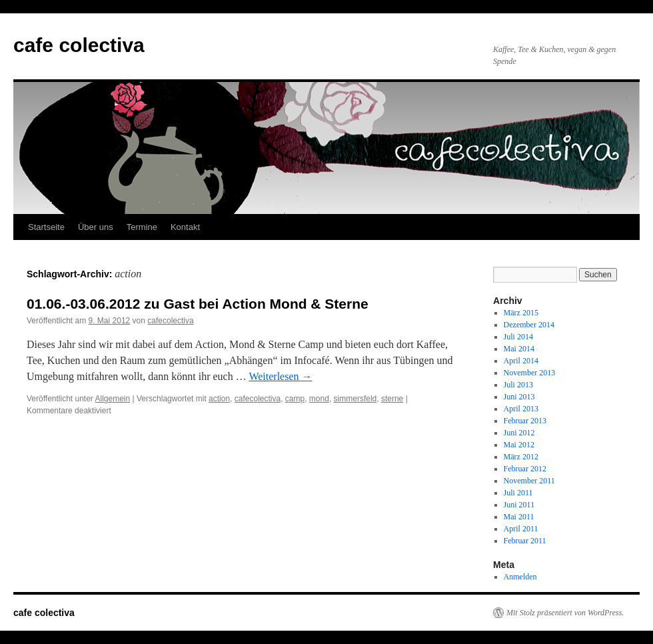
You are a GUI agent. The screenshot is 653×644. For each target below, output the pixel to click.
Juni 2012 (519, 433)
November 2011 (529, 481)
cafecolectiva (170, 321)
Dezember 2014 (529, 325)
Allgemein (113, 399)
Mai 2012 (519, 445)
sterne (392, 399)
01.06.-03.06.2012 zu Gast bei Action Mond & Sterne (198, 304)
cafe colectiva (79, 45)
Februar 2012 (525, 469)
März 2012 (521, 457)
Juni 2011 (519, 505)
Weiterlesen (280, 376)
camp (295, 399)
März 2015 (521, 313)
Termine (142, 227)
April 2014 (521, 361)
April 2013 (521, 409)
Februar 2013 (525, 421)
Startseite (46, 227)
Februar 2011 (525, 541)
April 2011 (521, 529)
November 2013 (530, 373)
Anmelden (520, 577)
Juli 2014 (518, 337)
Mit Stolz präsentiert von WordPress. (565, 613)
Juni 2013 (519, 397)
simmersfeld (355, 399)
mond (319, 399)
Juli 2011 (518, 493)
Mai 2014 (519, 349)
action (219, 399)
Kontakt (185, 227)
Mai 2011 (519, 517)
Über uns (96, 227)
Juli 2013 (518, 385)
